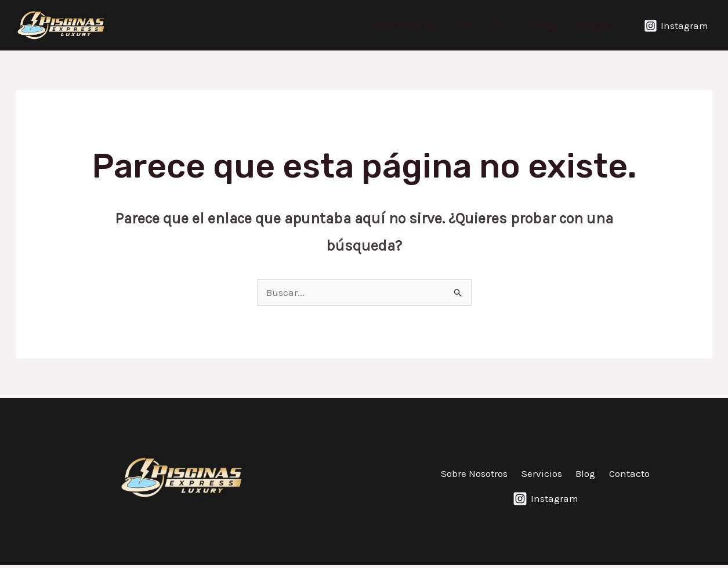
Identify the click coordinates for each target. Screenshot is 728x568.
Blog (548, 25)
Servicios (492, 25)
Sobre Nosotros (413, 25)
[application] (513, 25)
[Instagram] (676, 26)
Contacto (598, 25)
